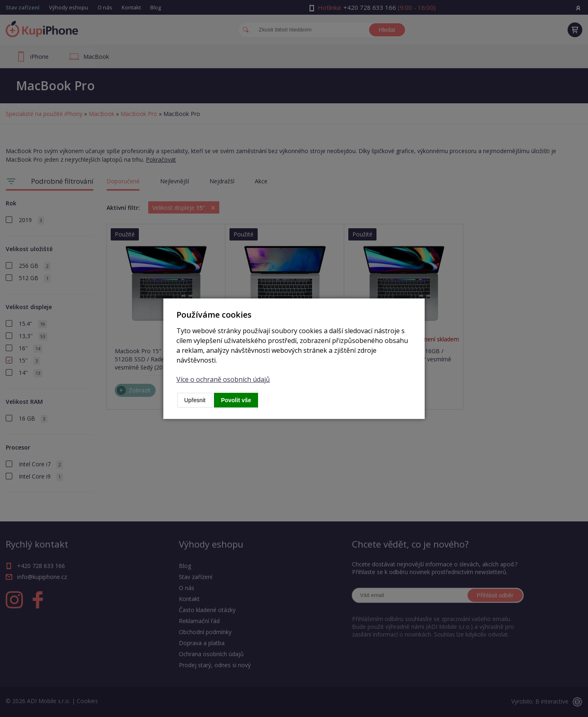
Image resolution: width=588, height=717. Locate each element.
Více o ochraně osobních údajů (223, 379)
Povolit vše (236, 400)
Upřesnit (195, 400)
